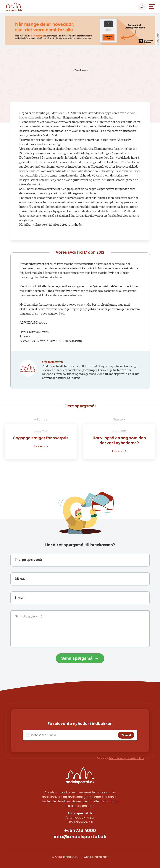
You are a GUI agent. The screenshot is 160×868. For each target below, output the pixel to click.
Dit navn (21, 579)
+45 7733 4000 (80, 831)
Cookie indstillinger (96, 857)
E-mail (20, 598)
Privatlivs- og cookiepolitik (126, 758)
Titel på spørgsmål (29, 560)
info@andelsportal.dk (80, 837)
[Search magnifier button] (142, 7)
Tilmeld (126, 735)
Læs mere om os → (80, 806)
